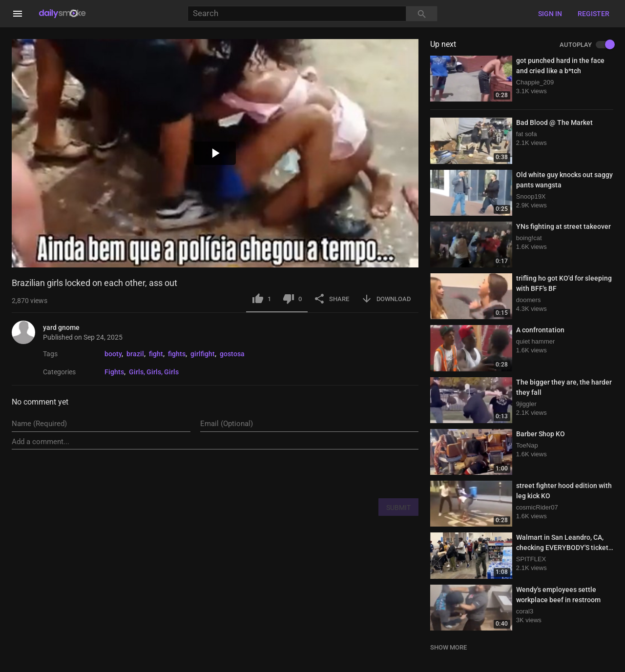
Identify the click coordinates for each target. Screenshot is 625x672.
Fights (114, 372)
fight (156, 354)
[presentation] (344, 473)
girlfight (203, 354)
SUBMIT (398, 508)
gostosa (232, 354)
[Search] (297, 14)
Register (594, 14)
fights (177, 354)
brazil (135, 354)
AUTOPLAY (586, 45)
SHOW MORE (448, 647)
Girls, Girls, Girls (154, 372)
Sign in (550, 14)
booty (113, 354)
